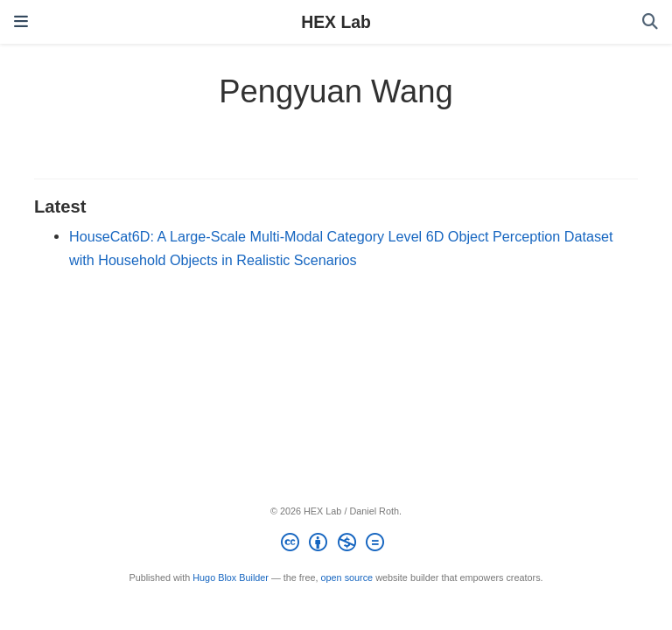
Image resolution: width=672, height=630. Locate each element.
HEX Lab (336, 22)
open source (347, 577)
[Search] (650, 22)
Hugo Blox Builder (231, 577)
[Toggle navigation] (21, 22)
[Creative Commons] (336, 545)
